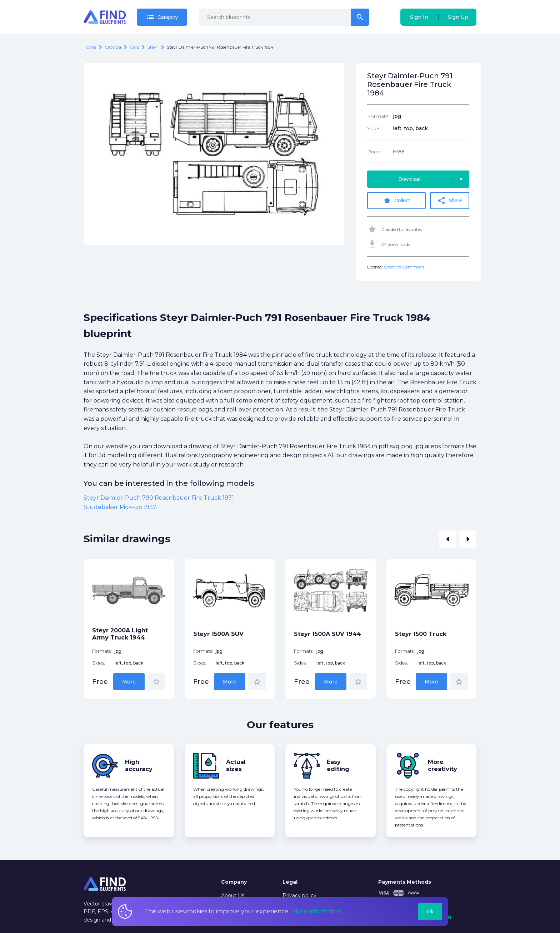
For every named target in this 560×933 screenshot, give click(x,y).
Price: (374, 152)
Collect (396, 201)
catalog (113, 47)
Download (434, 179)
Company (234, 882)
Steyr (153, 47)
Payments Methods (405, 882)
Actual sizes (236, 766)
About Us (233, 895)
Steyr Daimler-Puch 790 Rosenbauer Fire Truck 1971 (159, 498)
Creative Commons (404, 267)
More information (317, 911)
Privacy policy (299, 895)
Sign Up (458, 17)
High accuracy (139, 766)
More (129, 682)
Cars (134, 47)
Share (449, 201)
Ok (430, 912)
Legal (290, 882)
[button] (448, 539)
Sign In (419, 17)
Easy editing (338, 766)
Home (90, 47)
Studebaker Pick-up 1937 (120, 507)
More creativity (442, 766)
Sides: (374, 128)
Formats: (378, 116)
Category (162, 17)
